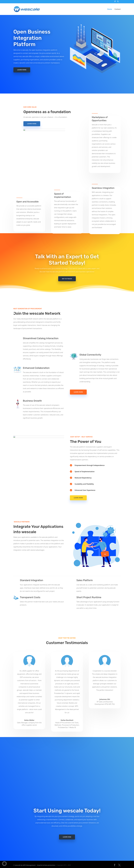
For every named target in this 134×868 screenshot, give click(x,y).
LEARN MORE (22, 70)
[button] (4, 864)
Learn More (78, 392)
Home (110, 9)
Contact (118, 9)
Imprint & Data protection (46, 865)
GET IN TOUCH (67, 279)
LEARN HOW (67, 824)
